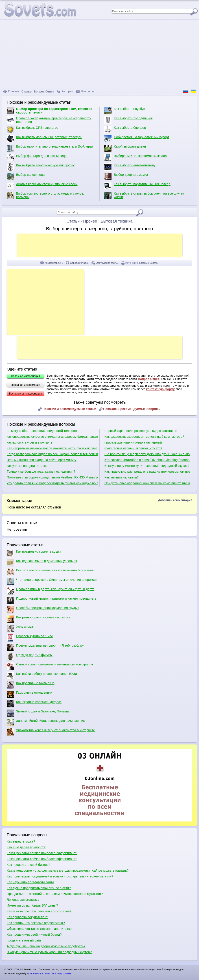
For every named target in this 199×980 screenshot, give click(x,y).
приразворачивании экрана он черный (133, 442)
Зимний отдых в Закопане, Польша (38, 713)
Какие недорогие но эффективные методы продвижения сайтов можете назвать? (68, 871)
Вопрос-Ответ (149, 379)
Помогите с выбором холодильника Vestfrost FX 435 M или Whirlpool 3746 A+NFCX (52, 477)
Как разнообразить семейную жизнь (38, 619)
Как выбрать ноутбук (125, 111)
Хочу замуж (20, 628)
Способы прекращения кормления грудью (43, 610)
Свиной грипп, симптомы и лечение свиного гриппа (50, 666)
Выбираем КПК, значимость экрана (136, 158)
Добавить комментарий (175, 500)
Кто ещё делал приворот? (26, 847)
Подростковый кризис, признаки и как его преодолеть (51, 600)
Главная (11, 91)
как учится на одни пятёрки (27, 466)
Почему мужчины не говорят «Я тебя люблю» (46, 647)
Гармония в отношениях (30, 694)
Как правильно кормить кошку (34, 553)
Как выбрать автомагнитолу (130, 167)
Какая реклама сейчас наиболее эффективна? (42, 853)
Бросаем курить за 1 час (30, 638)
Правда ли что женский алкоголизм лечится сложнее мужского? (55, 894)
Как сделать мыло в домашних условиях (42, 563)
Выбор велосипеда (26, 176)
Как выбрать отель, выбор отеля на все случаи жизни (144, 195)
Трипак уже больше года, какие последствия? (41, 472)
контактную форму (160, 389)
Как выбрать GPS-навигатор (33, 129)
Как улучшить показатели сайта (30, 882)
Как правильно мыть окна (31, 685)
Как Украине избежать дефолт (34, 704)
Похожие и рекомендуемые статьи (69, 409)
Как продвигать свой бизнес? (28, 865)
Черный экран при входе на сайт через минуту (42, 460)
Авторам (65, 91)
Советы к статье (79, 263)
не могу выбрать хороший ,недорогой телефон (42, 431)
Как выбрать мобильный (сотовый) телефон (44, 139)
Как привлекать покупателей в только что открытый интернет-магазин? (60, 876)
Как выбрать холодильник (128, 120)
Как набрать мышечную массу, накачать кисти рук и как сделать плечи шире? (52, 448)
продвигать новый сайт (24, 940)
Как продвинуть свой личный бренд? (34, 935)
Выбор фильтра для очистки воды (37, 158)
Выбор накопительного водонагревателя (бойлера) (50, 148)
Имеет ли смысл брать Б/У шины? (32, 905)
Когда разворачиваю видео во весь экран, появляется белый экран (52, 454)
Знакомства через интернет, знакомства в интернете (51, 732)
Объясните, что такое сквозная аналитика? (39, 929)
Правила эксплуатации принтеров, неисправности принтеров (49, 120)
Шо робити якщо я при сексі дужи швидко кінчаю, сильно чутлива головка (147, 454)
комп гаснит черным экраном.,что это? (133, 448)
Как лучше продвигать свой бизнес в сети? (39, 888)
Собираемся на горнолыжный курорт (137, 139)
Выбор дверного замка (126, 176)
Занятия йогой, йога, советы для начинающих (46, 723)
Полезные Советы (148, 263)
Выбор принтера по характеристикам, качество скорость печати (49, 111)
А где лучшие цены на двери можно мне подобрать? (46, 946)
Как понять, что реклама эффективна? (36, 923)
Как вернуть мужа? (21, 841)
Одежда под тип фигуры (30, 657)
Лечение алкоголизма (23, 900)
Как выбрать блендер (125, 129)
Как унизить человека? (121, 477)
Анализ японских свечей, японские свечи (42, 186)
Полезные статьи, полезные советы (50, 974)
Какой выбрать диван (125, 148)
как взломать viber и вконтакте (30, 442)
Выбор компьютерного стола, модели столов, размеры (45, 195)
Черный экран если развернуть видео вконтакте (140, 431)
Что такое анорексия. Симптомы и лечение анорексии (52, 581)
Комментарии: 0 (54, 263)
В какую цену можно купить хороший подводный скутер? (147, 466)
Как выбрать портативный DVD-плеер (137, 186)
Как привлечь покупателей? (27, 917)
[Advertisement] (99, 53)
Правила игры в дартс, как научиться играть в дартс (50, 591)
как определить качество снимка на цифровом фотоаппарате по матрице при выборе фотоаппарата (52, 437)
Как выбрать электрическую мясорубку (41, 167)
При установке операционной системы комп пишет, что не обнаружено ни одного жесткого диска (147, 483)
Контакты (85, 91)
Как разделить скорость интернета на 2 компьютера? (144, 437)
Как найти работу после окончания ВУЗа (42, 675)
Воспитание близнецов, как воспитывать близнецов (50, 572)
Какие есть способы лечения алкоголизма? (39, 911)
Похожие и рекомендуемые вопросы (132, 409)
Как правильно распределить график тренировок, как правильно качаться (147, 472)
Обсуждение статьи (107, 263)
